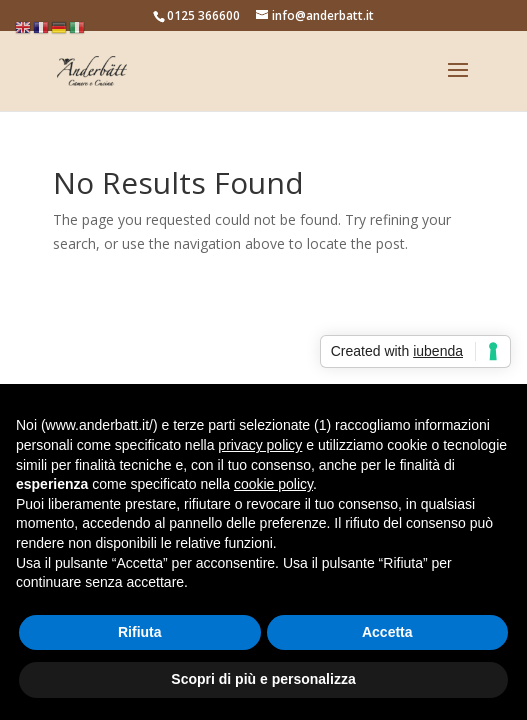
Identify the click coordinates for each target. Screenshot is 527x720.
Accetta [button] (387, 632)
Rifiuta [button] (140, 632)
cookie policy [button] (273, 484)
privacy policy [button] (260, 445)
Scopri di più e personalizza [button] (263, 679)
